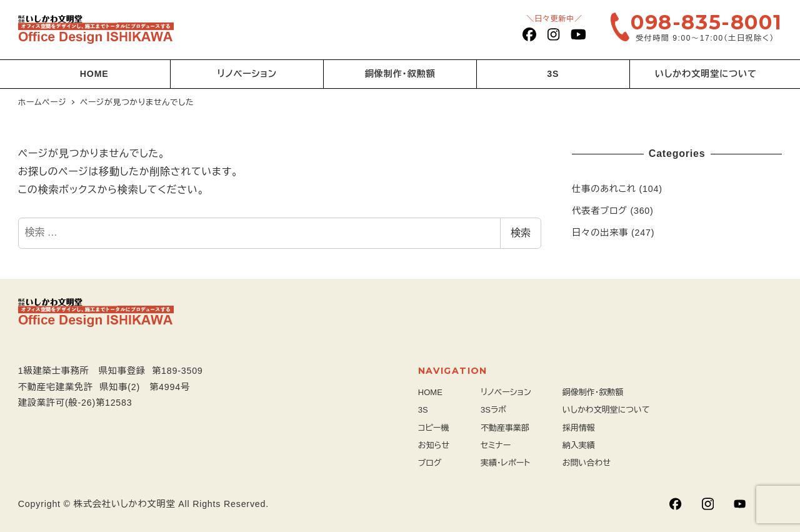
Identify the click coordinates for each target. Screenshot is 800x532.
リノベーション (506, 392)
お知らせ (434, 445)
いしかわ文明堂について (606, 410)
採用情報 (579, 428)
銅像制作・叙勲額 (593, 392)
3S (423, 410)
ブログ (430, 463)
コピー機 (434, 428)
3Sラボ (493, 410)
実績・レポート (505, 463)
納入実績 (579, 445)
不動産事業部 (505, 428)
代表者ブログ (600, 211)
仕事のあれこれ (604, 189)
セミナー (496, 445)
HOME (430, 392)
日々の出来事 (600, 233)
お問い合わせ (587, 463)
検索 (521, 233)
